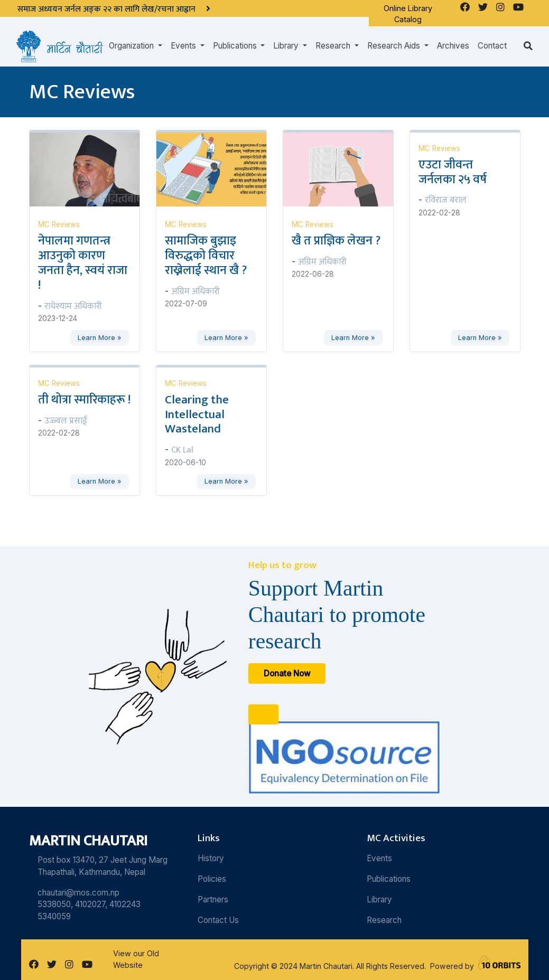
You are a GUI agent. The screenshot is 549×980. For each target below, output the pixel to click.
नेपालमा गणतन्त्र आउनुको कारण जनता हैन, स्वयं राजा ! (83, 263)
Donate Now (287, 673)
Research (384, 920)
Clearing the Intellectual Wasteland (197, 414)
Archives (453, 46)
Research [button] (334, 46)
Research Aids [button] (395, 46)
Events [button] (184, 46)
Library (379, 899)
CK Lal (182, 450)
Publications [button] (236, 46)
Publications (389, 879)
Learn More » (99, 338)
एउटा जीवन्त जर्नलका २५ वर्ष (453, 172)
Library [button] (287, 46)
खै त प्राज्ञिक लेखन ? (336, 241)
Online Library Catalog (408, 14)
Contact (492, 46)
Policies (212, 879)
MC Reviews (59, 224)
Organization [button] (132, 46)
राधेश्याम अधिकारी (73, 306)
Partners (213, 899)
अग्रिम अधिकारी (196, 291)
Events (379, 858)
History (211, 858)
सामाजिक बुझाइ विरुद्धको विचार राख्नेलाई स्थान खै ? (206, 256)
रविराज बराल (446, 200)
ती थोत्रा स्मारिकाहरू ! (84, 400)
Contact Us (218, 920)
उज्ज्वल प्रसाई (66, 421)
